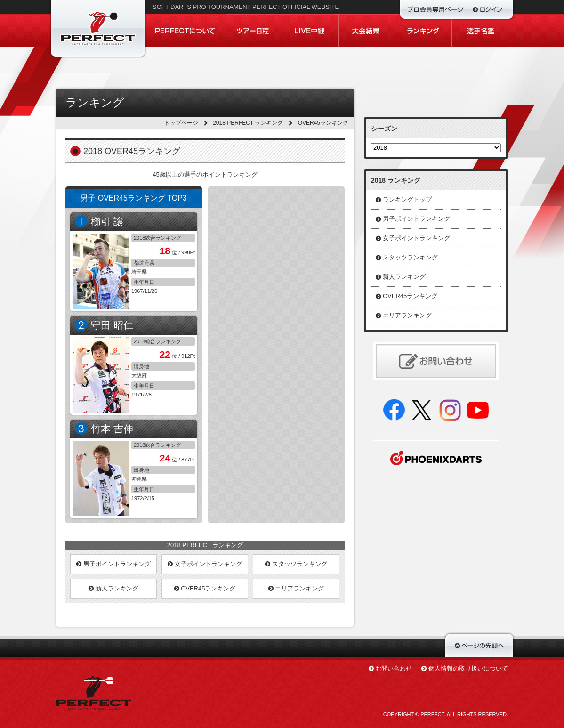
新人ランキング (113, 588)
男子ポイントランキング (113, 564)
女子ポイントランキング (205, 564)
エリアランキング (296, 588)
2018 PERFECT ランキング (248, 123)
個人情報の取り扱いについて (468, 668)
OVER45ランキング (205, 588)
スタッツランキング (296, 564)
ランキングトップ (407, 199)
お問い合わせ (394, 668)
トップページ (181, 123)
